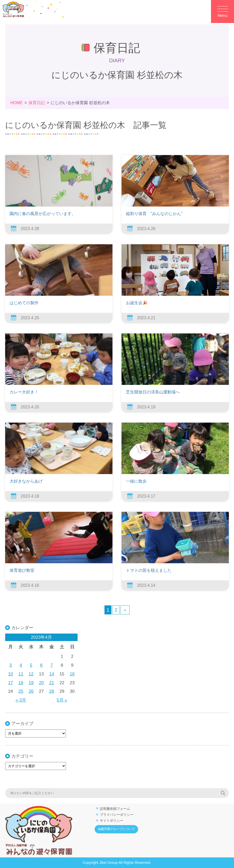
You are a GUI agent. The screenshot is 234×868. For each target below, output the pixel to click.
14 (52, 674)
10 (10, 674)
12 (31, 674)
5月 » (62, 700)
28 (52, 691)
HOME (17, 103)
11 (21, 674)
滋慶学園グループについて (116, 829)
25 (21, 691)
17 (10, 683)
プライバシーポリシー (117, 815)
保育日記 (37, 103)
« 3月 (21, 700)
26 (31, 691)
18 (21, 683)
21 (52, 683)
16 (72, 674)
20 (41, 683)
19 (31, 683)
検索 (223, 793)
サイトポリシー (112, 821)
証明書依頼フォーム (115, 809)
